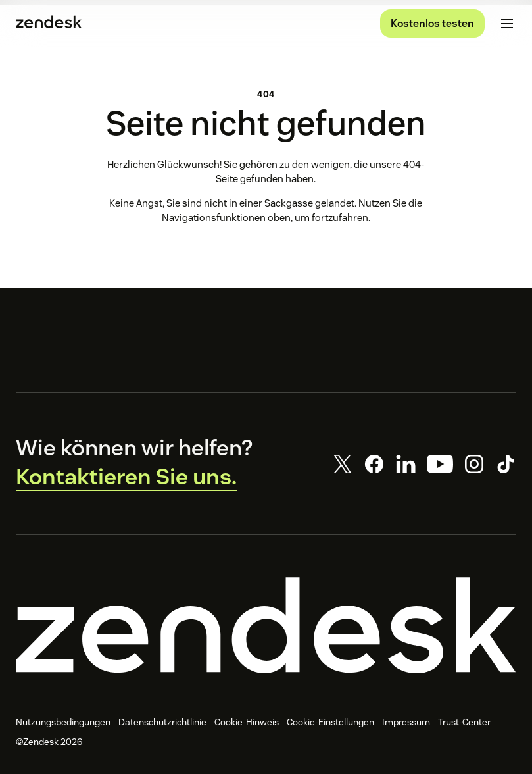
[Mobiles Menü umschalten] (507, 24)
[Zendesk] (266, 625)
